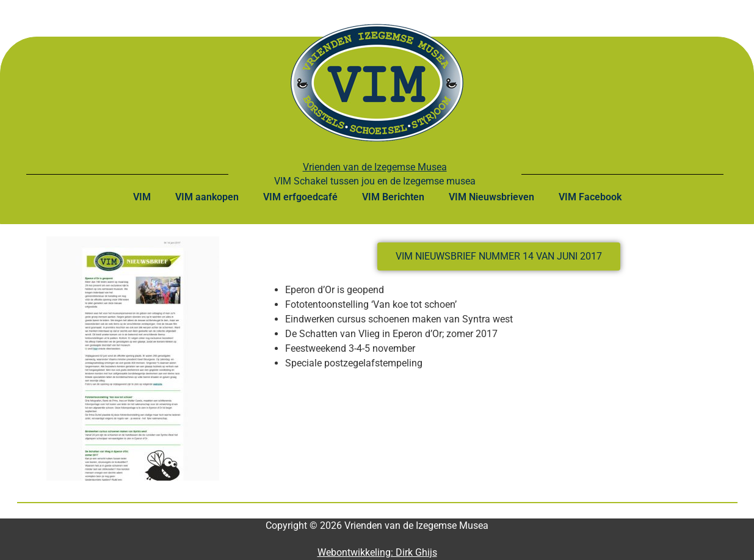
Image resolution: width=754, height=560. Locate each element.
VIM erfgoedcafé (300, 197)
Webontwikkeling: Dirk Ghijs (377, 552)
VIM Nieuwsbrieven (491, 197)
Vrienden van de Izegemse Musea (375, 167)
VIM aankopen (207, 197)
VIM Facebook (590, 197)
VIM (142, 197)
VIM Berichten (393, 197)
